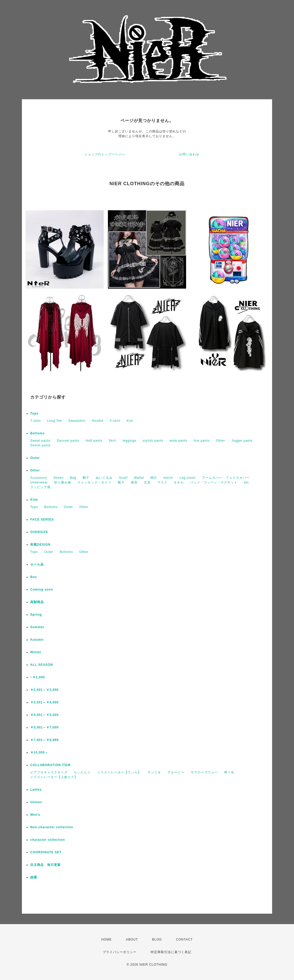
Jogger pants (242, 441)
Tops (34, 413)
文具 (147, 482)
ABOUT (132, 940)
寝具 (134, 482)
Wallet (139, 478)
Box (34, 577)
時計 (154, 478)
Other (220, 441)
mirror (168, 478)
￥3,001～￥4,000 (44, 702)
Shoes (59, 478)
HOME (107, 940)
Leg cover (188, 478)
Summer (37, 627)
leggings (130, 441)
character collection (48, 840)
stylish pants (153, 441)
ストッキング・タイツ (94, 482)
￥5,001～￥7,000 (44, 727)
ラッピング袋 (40, 487)
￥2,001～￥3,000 (44, 690)
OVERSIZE (39, 532)
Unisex (36, 802)
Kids (34, 500)
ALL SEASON (42, 665)
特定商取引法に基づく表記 (171, 952)
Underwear (39, 482)
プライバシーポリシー (120, 952)
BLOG (157, 940)
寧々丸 (229, 772)
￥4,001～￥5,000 (44, 715)
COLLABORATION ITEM (50, 765)
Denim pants (40, 445)
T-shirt (35, 421)
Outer (35, 458)
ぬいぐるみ (104, 478)
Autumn (37, 640)
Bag (73, 478)
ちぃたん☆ (82, 772)
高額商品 (37, 602)
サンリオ (154, 772)
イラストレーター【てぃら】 (119, 772)
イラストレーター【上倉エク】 (54, 777)
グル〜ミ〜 (176, 772)
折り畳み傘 (63, 482)
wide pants (178, 441)
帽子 (86, 478)
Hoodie (98, 421)
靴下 (121, 482)
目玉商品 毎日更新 (45, 865)
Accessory (39, 478)
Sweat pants (40, 441)
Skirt (112, 441)
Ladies (36, 790)
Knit (130, 421)
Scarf (123, 478)
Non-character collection (52, 827)
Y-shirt (115, 421)
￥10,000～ (39, 752)
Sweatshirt (77, 421)
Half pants (94, 441)
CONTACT (184, 940)
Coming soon (42, 590)
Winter (36, 652)
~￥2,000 (38, 677)
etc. (247, 482)
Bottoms (38, 433)
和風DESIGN (40, 545)
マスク (162, 482)
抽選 (34, 877)
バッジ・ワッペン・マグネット (214, 482)
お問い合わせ (189, 154)
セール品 (37, 564)
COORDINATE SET (46, 852)
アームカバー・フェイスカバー (226, 478)
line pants (202, 441)
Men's (35, 815)
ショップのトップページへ (105, 154)
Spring (36, 615)
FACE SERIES (42, 520)
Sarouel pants (68, 441)
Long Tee (55, 421)
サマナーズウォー (204, 772)
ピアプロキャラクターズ (49, 772)
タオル (179, 482)
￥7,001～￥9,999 (44, 740)
